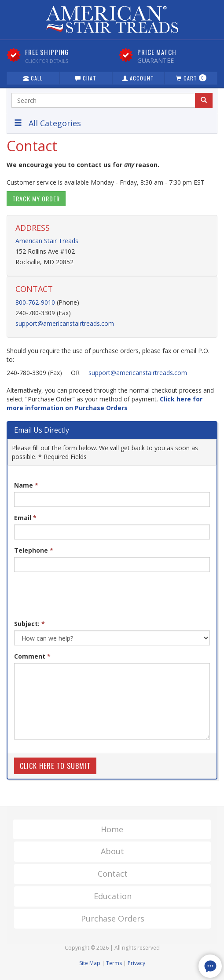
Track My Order (36, 199)
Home (112, 829)
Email (25, 518)
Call (33, 78)
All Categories (48, 123)
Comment (32, 656)
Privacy (136, 963)
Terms (114, 963)
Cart (191, 78)
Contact (113, 874)
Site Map (90, 963)
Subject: (29, 624)
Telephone (34, 550)
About (112, 851)
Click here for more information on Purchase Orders (105, 403)
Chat (86, 78)
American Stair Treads (47, 241)
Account (138, 78)
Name (26, 485)
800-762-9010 (35, 302)
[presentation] (81, 596)
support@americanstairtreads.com (65, 323)
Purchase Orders (113, 918)
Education (113, 896)
